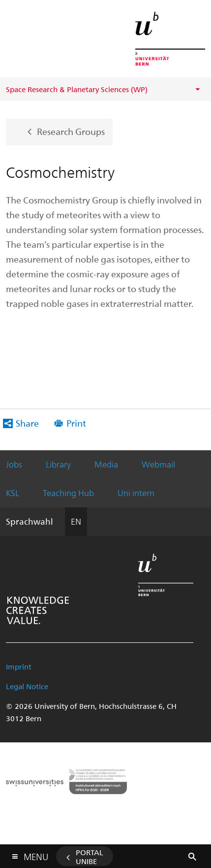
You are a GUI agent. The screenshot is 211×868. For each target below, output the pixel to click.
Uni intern (136, 493)
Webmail (158, 464)
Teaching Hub (68, 493)
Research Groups (71, 131)
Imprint (19, 667)
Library (58, 464)
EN (76, 521)
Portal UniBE (90, 857)
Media (106, 464)
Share (27, 423)
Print (76, 423)
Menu (36, 854)
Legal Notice (27, 686)
